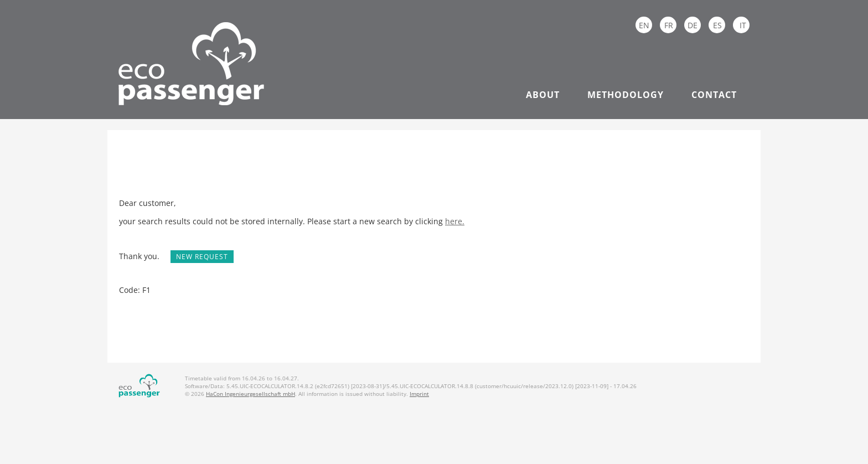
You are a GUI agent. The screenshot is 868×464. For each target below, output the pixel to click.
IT (743, 25)
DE (693, 25)
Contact (714, 95)
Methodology (626, 95)
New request (202, 257)
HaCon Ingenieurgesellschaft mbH (250, 394)
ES (717, 25)
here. (455, 221)
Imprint (419, 394)
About (543, 95)
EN (644, 25)
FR (669, 25)
